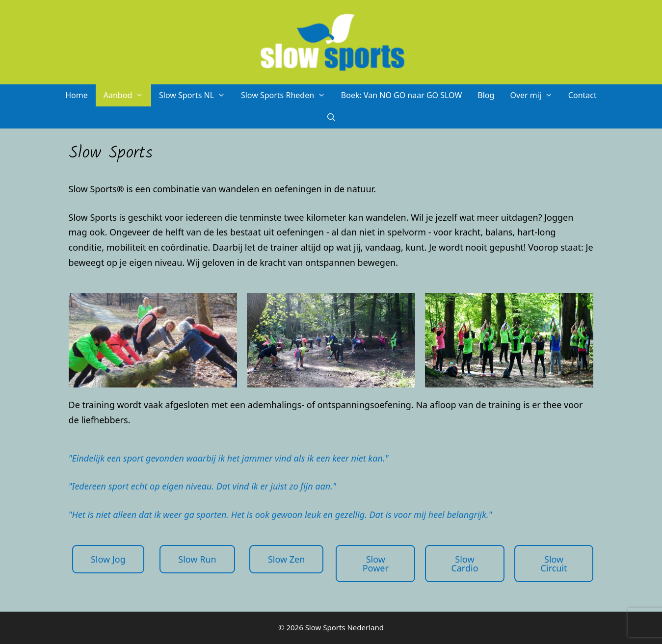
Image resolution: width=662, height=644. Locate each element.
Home (77, 95)
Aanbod (127, 95)
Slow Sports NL (196, 95)
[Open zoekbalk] (331, 117)
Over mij (535, 95)
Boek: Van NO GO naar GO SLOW (402, 95)
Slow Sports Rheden (287, 95)
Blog (486, 95)
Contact (583, 95)
